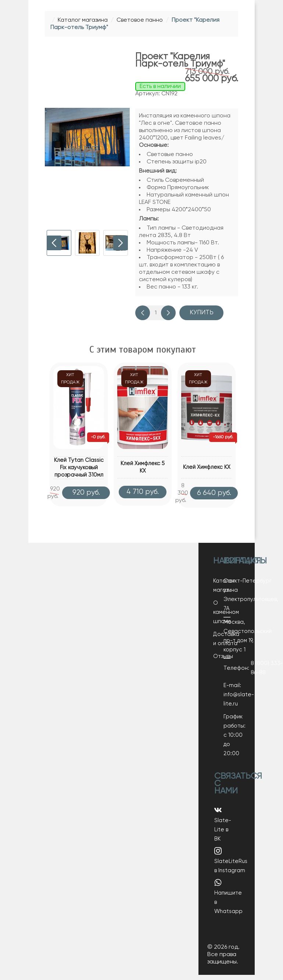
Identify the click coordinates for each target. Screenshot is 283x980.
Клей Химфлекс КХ (207, 467)
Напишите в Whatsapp (228, 902)
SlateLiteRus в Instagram (231, 865)
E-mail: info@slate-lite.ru (227, 700)
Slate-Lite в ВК (223, 829)
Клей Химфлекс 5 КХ (143, 467)
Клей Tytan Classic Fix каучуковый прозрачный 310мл (79, 468)
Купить (202, 313)
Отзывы (223, 661)
